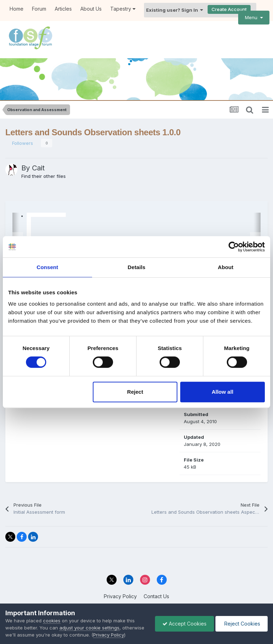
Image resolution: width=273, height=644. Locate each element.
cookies (52, 621)
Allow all (222, 392)
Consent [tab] (47, 267)
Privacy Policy (120, 596)
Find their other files (44, 176)
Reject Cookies (242, 624)
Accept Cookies (184, 624)
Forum (39, 9)
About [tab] (226, 267)
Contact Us (156, 596)
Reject (135, 392)
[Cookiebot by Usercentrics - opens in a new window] (234, 247)
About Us (91, 9)
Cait (38, 168)
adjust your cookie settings (89, 628)
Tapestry (123, 9)
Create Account (229, 9)
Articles (63, 9)
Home (17, 9)
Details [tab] (136, 267)
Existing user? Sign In (175, 10)
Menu (254, 17)
